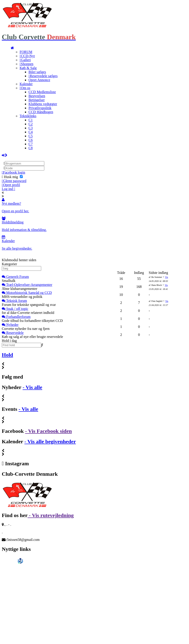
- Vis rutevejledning (51, 515)
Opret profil (11, 185)
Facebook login (13, 172)
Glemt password (14, 181)
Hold (7, 355)
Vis (166, 277)
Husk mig (12, 177)
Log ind (8, 189)
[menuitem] (12, 48)
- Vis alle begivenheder (50, 441)
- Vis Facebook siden (49, 431)
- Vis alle (33, 387)
